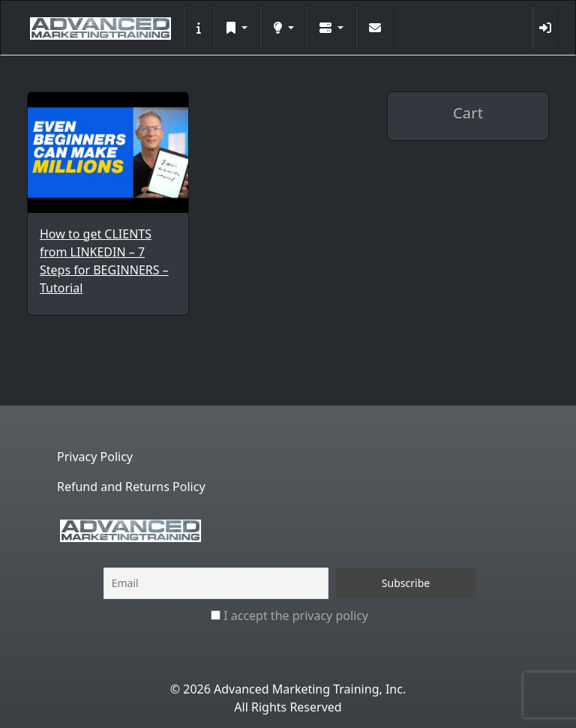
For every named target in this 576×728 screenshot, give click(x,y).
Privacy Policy (95, 457)
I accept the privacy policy (289, 616)
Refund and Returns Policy (131, 487)
